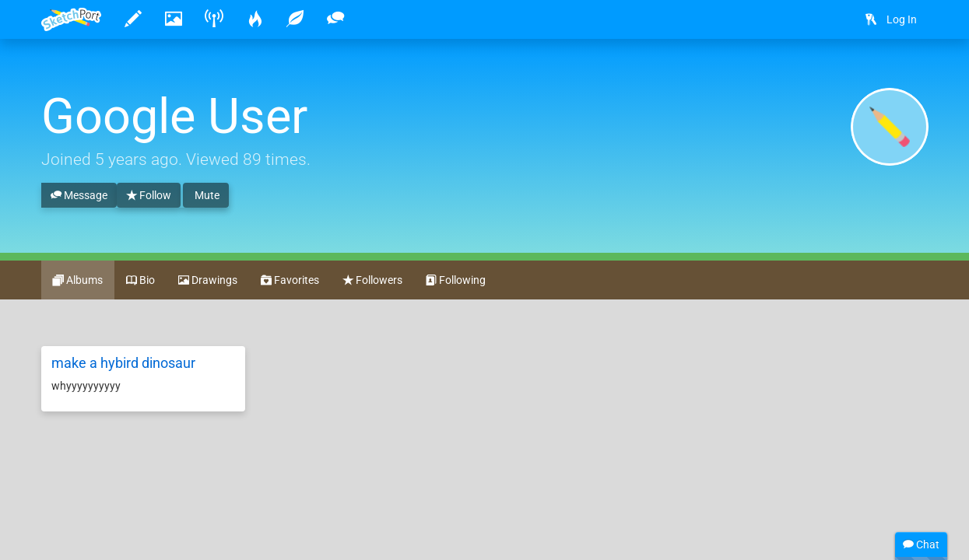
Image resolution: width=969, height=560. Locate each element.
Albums (78, 281)
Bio (140, 281)
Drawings (208, 281)
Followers (372, 281)
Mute (206, 195)
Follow (149, 196)
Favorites (290, 281)
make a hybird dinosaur (123, 363)
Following (456, 281)
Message (79, 196)
